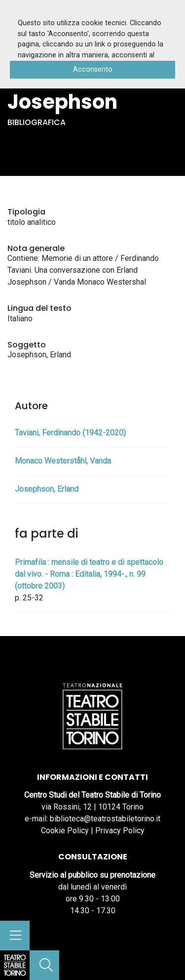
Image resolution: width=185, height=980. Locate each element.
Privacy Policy (120, 831)
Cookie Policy (65, 831)
